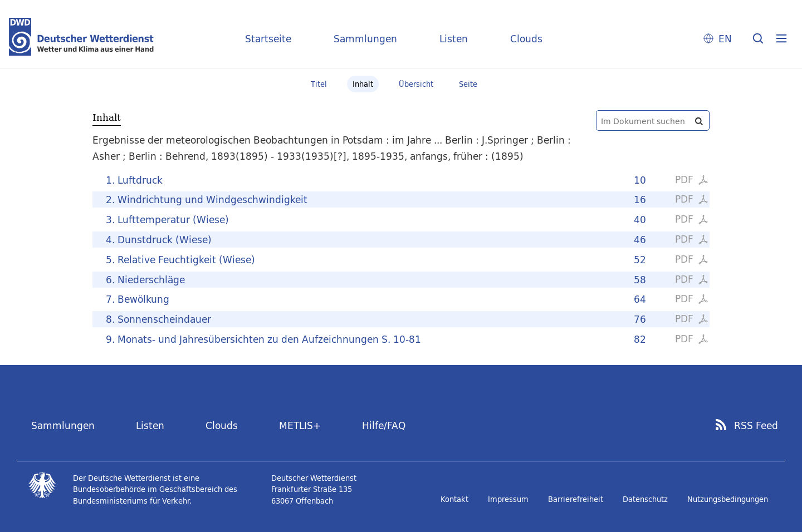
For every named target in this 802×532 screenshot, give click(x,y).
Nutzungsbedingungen (728, 499)
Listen (454, 39)
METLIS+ (300, 425)
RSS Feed (756, 426)
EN (725, 39)
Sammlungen (365, 39)
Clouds (526, 39)
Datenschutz (645, 499)
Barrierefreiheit (576, 499)
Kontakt (454, 499)
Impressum (508, 499)
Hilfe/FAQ (384, 425)
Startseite (268, 39)
